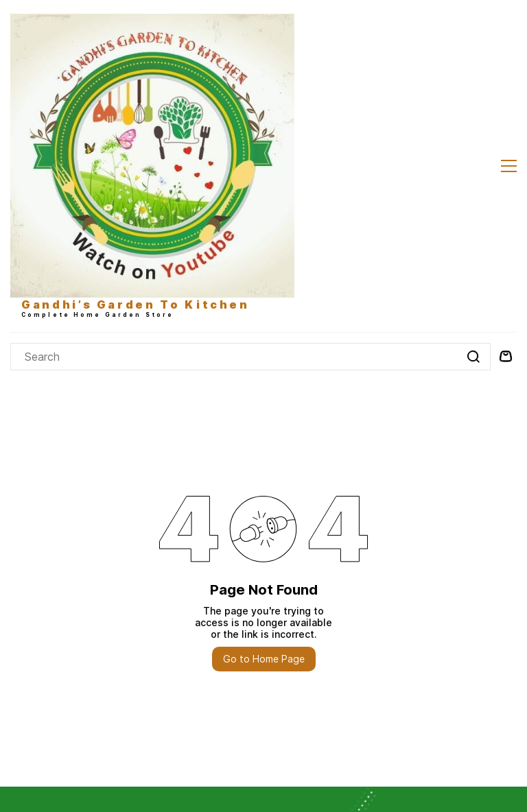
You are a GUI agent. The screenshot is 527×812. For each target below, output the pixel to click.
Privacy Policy (42, 637)
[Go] (472, 86)
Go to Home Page (264, 389)
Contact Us (36, 620)
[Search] (234, 86)
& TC (88, 637)
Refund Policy (42, 655)
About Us (32, 602)
